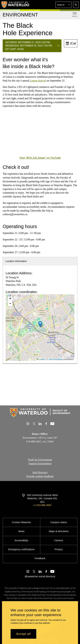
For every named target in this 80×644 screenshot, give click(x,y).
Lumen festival (38, 80)
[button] (63, 5)
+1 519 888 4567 (42, 505)
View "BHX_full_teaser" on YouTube (40, 158)
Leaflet (41, 359)
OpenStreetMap (56, 359)
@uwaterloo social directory (40, 576)
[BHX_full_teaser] (40, 134)
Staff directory (40, 472)
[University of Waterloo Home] (15, 5)
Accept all (23, 634)
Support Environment (40, 463)
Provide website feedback (40, 476)
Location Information (16, 261)
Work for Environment (40, 460)
